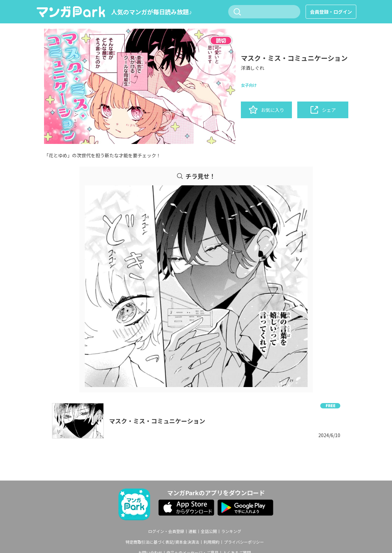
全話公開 (209, 531)
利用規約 (212, 542)
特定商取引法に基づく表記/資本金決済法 (162, 542)
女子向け (249, 85)
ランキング (231, 531)
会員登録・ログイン (331, 12)
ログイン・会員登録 (166, 531)
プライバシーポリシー (244, 542)
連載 (192, 531)
